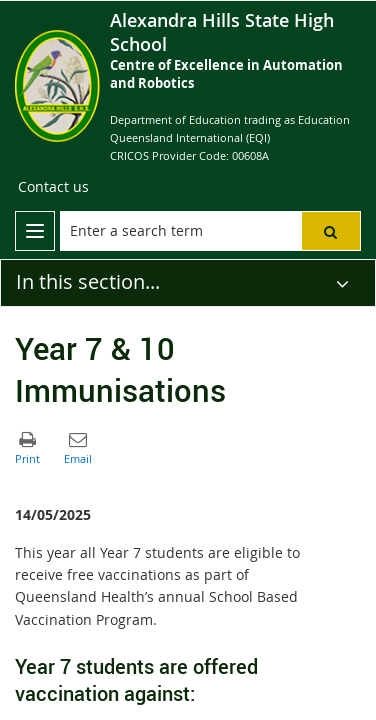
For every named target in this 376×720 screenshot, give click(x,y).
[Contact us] (53, 187)
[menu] (35, 231)
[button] (331, 231)
